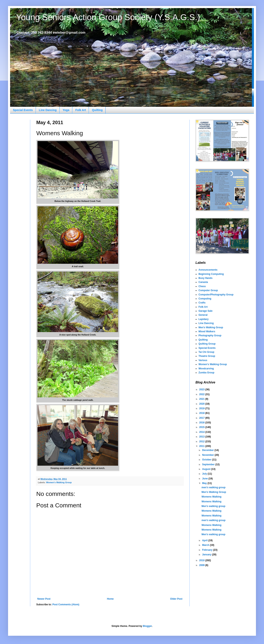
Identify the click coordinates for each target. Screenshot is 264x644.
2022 (202, 394)
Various (203, 360)
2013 (202, 437)
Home (110, 599)
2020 (202, 404)
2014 (202, 432)
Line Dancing (48, 110)
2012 (202, 441)
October (207, 460)
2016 (202, 423)
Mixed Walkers (207, 331)
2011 (202, 446)
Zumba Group (206, 373)
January (207, 555)
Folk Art (81, 110)
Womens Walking (212, 497)
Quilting (97, 110)
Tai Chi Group (206, 352)
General (203, 315)
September (209, 464)
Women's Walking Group (59, 482)
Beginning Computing (211, 274)
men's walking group (214, 487)
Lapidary (204, 319)
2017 (202, 418)
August (207, 469)
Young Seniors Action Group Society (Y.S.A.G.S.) (108, 17)
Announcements (208, 270)
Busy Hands (205, 278)
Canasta (203, 282)
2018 (202, 413)
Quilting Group (207, 344)
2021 (202, 399)
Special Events (23, 110)
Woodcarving (206, 369)
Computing (205, 299)
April (205, 540)
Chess (202, 286)
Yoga (66, 110)
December (208, 450)
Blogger (147, 626)
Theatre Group (207, 356)
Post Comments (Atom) (66, 605)
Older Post (176, 599)
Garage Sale (205, 311)
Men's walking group (213, 506)
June (205, 479)
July (205, 474)
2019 (202, 408)
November (208, 455)
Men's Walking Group (211, 327)
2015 (202, 427)
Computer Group (208, 290)
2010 (202, 560)
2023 (202, 390)
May (205, 483)
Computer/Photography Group (216, 295)
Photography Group (210, 336)
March (206, 545)
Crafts (202, 303)
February (208, 550)
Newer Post (44, 599)
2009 (202, 565)
